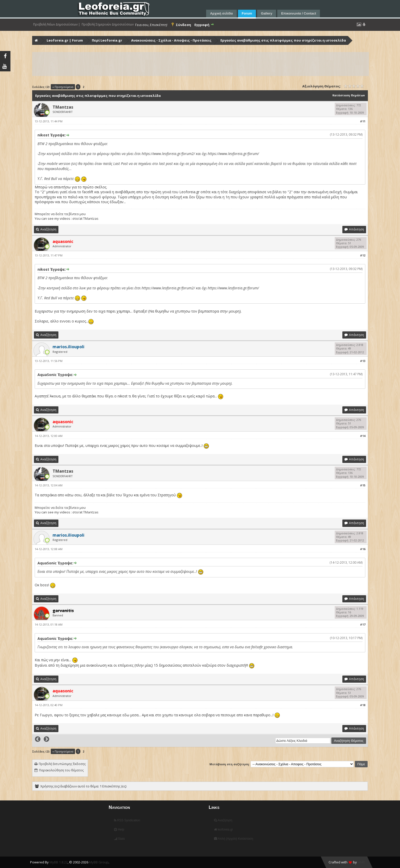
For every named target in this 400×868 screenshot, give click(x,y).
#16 (363, 549)
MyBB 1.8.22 (59, 862)
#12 (363, 255)
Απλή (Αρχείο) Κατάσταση (234, 839)
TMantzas (63, 107)
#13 (363, 361)
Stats (120, 839)
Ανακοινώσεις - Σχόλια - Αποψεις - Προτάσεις (171, 40)
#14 (363, 436)
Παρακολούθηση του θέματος (61, 770)
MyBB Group (99, 862)
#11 (363, 121)
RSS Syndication (127, 820)
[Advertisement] (186, 64)
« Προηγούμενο (63, 87)
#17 (363, 624)
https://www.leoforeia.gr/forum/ (233, 154)
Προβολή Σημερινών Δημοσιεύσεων (108, 24)
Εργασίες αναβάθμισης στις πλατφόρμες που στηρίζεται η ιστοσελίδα (283, 40)
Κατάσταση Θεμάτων (349, 95)
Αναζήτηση (223, 820)
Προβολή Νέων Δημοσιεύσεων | (57, 24)
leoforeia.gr (223, 830)
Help (119, 830)
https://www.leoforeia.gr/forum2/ (168, 154)
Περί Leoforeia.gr (107, 40)
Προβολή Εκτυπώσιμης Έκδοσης (62, 764)
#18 (363, 705)
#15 (363, 485)
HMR (361, 862)
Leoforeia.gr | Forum (65, 40)
